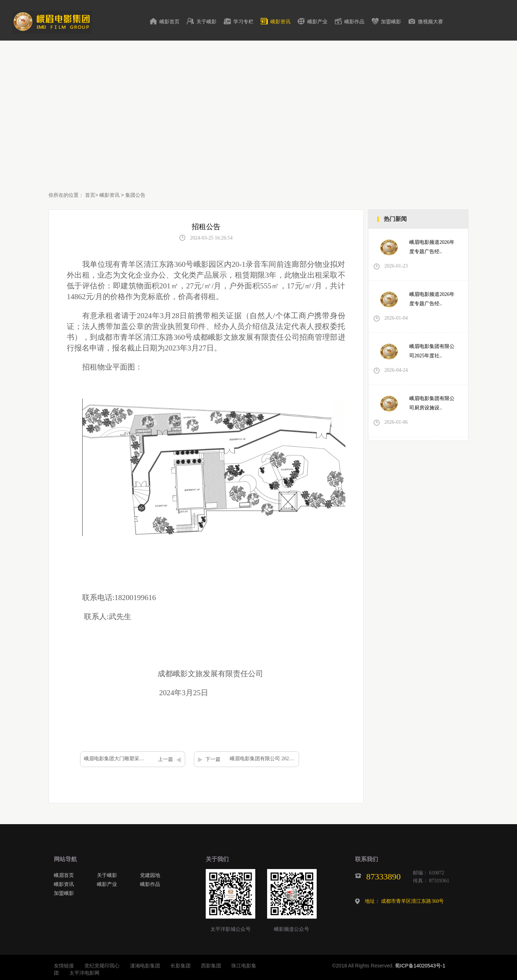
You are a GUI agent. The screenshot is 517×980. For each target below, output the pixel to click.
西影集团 (211, 966)
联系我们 (367, 859)
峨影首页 (169, 22)
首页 (90, 195)
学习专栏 (243, 22)
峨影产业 (317, 22)
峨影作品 (354, 22)
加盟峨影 (391, 22)
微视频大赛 (430, 22)
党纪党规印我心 (102, 966)
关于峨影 (206, 22)
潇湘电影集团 (145, 966)
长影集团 (181, 966)
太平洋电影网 (84, 973)
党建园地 (150, 875)
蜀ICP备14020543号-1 (420, 966)
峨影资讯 (280, 22)
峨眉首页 (64, 875)
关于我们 (217, 859)
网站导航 (65, 859)
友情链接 (64, 966)
